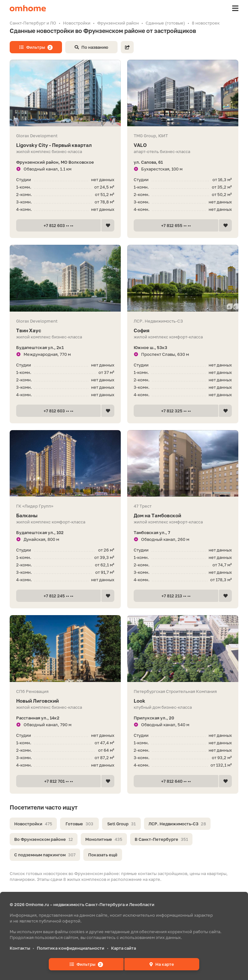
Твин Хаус (65, 330)
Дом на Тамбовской (183, 516)
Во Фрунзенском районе (44, 839)
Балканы (65, 516)
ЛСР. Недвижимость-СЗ (177, 824)
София (183, 330)
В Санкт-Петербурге (161, 839)
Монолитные (104, 839)
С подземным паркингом (45, 855)
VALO (183, 145)
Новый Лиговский (65, 701)
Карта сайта (124, 948)
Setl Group (121, 824)
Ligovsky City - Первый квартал (65, 145)
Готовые (79, 824)
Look (183, 701)
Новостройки (33, 824)
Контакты (20, 948)
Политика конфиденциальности (71, 948)
